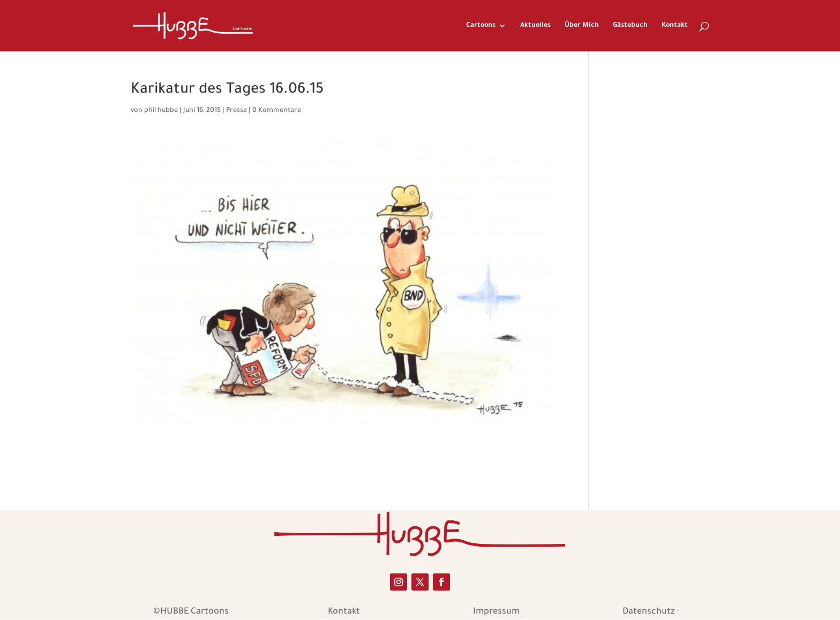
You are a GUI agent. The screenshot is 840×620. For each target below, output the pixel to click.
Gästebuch (630, 26)
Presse (237, 111)
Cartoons (481, 26)
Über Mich (582, 26)
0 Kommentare (277, 111)
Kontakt (675, 26)
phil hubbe (161, 111)
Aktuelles (535, 26)
